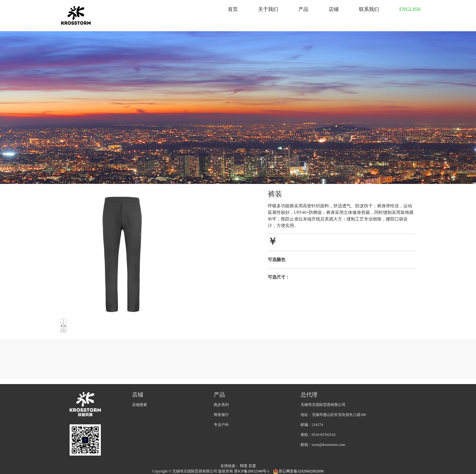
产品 (303, 9)
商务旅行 (221, 415)
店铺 (334, 9)
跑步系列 (221, 405)
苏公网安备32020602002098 (298, 471)
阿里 (244, 466)
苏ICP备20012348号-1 (252, 471)
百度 (252, 466)
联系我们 (369, 9)
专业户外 (221, 425)
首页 (233, 9)
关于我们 (268, 9)
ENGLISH (410, 9)
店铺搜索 (140, 405)
